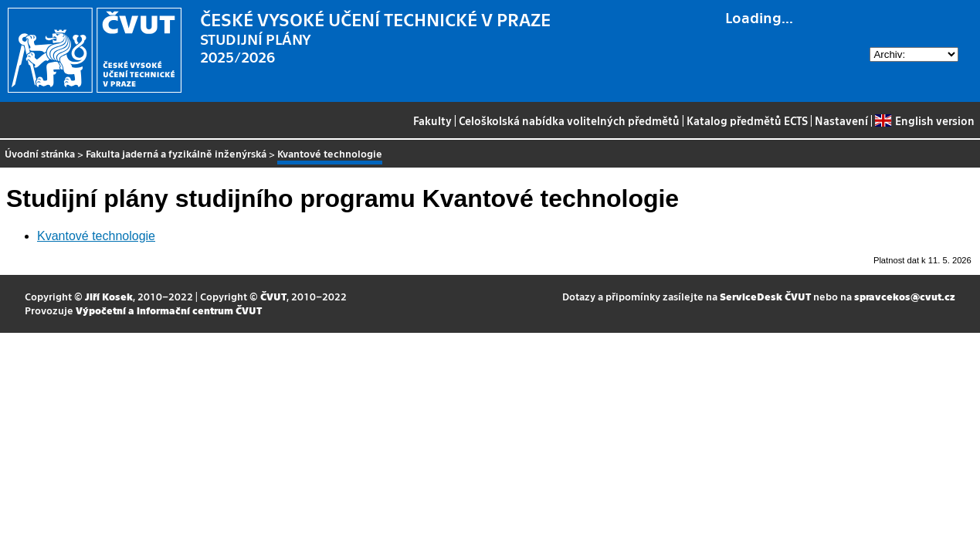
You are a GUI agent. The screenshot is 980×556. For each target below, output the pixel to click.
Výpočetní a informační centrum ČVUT (169, 310)
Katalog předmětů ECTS (747, 120)
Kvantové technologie (96, 236)
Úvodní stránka (40, 153)
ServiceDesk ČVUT (765, 296)
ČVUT (273, 296)
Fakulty (432, 120)
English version (924, 120)
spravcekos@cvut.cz (905, 296)
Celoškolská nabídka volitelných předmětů (569, 120)
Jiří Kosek (109, 296)
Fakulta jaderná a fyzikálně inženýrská (176, 153)
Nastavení (841, 120)
